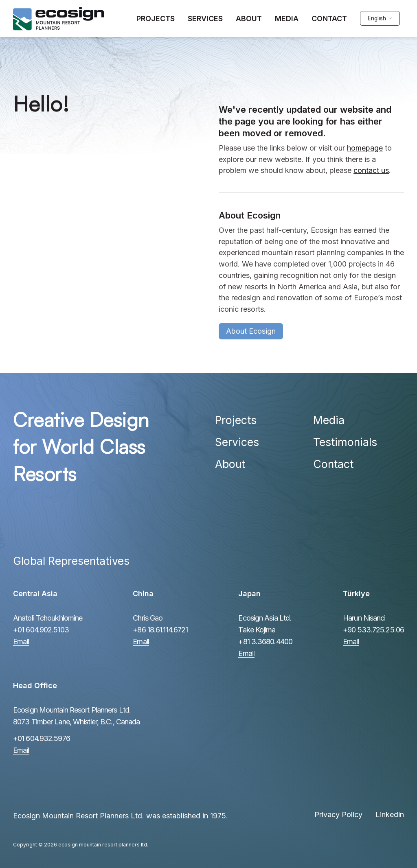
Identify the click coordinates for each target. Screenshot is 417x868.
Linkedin (390, 814)
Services (237, 442)
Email (21, 642)
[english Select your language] (380, 19)
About (230, 464)
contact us (371, 170)
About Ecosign (251, 331)
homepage (365, 148)
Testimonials (345, 442)
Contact (333, 464)
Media (329, 420)
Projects (236, 420)
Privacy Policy (338, 814)
